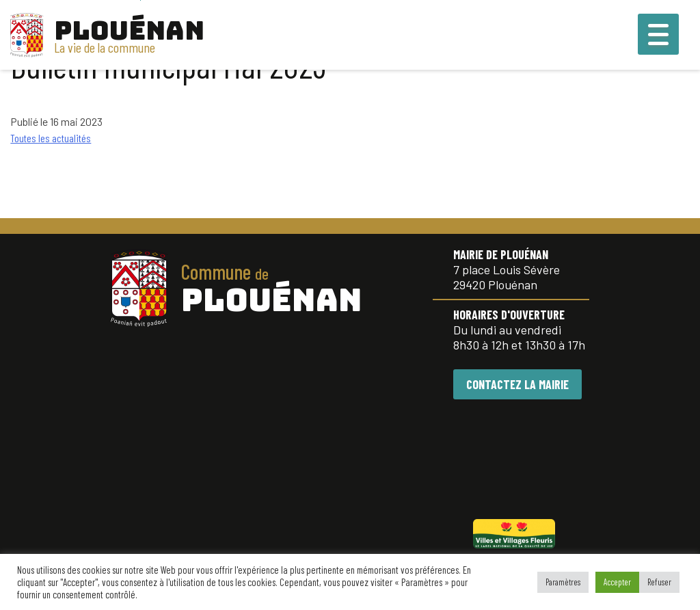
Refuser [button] (659, 582)
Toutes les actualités (51, 138)
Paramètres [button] (563, 582)
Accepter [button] (617, 582)
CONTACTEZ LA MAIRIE (517, 384)
